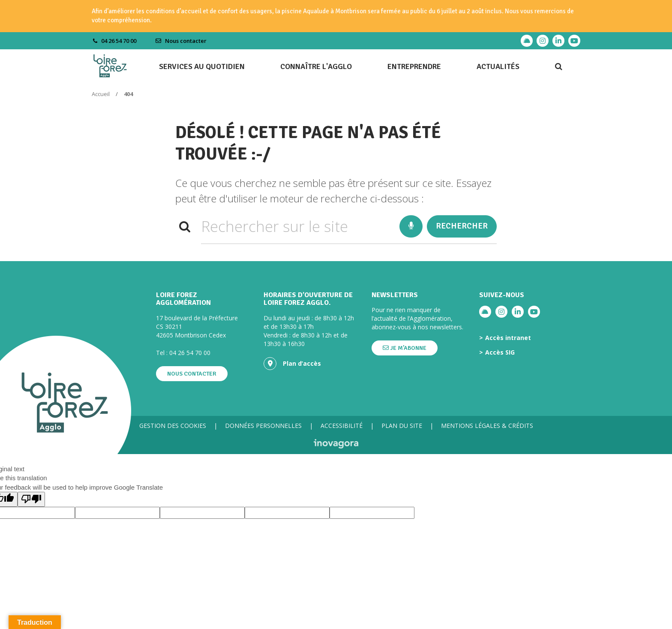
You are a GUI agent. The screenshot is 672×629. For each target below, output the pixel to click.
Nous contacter (181, 41)
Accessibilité (342, 426)
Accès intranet (508, 338)
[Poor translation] (31, 499)
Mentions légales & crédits (487, 426)
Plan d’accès (292, 364)
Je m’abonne (405, 348)
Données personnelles (263, 426)
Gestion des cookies (173, 426)
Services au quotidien (202, 66)
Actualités (498, 66)
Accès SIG (500, 352)
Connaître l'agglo (316, 66)
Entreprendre (414, 66)
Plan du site (402, 426)
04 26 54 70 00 (190, 353)
